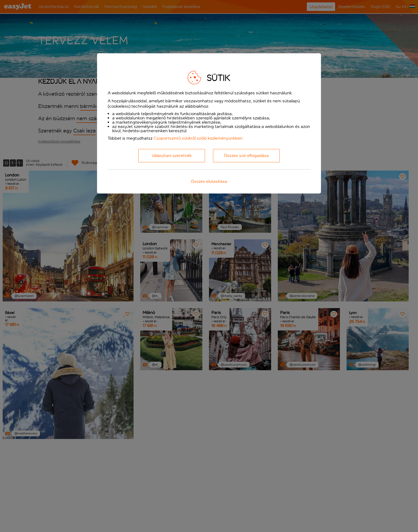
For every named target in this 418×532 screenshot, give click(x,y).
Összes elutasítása (209, 181)
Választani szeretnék (172, 156)
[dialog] (209, 123)
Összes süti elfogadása (246, 156)
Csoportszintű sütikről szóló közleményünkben (198, 138)
